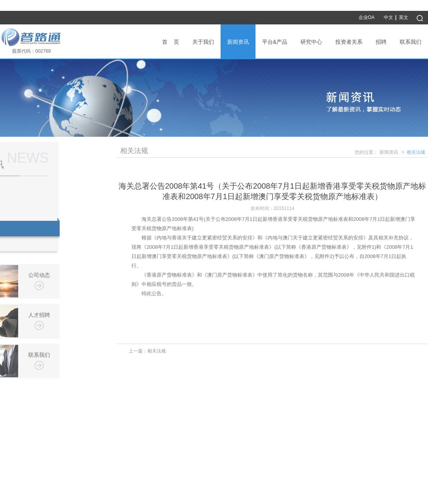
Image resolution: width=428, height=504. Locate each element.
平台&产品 (275, 42)
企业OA (367, 17)
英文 (404, 17)
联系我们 (411, 42)
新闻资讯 (238, 42)
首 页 (171, 42)
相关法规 (416, 153)
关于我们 (203, 42)
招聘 (381, 42)
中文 (388, 17)
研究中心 (311, 42)
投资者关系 (349, 42)
